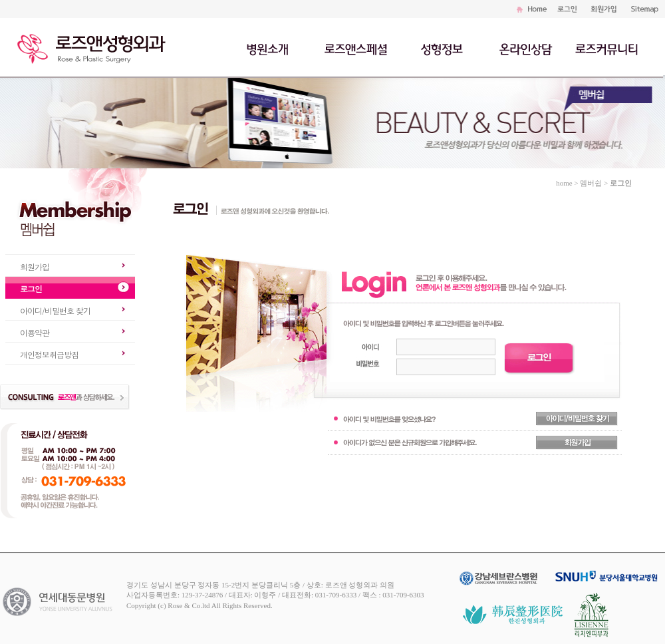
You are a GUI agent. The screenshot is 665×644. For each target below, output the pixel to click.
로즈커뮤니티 (606, 48)
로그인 (31, 288)
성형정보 (447, 48)
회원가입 (35, 266)
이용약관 (35, 332)
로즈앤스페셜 (357, 48)
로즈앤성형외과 (96, 47)
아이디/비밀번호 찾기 (55, 310)
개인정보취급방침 (49, 354)
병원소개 (269, 48)
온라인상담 (525, 48)
